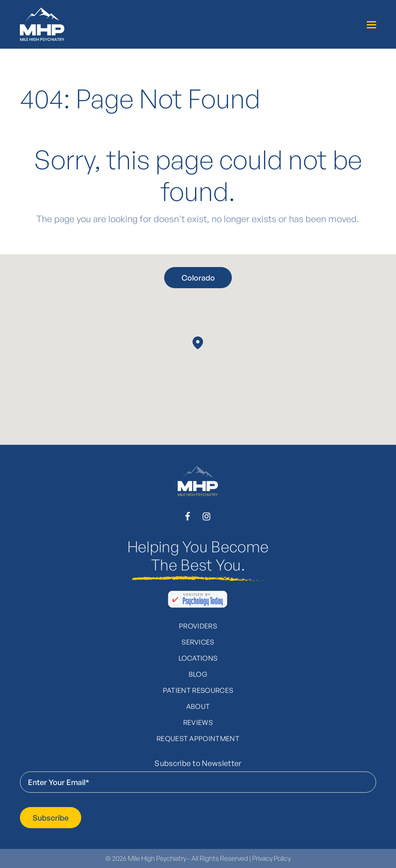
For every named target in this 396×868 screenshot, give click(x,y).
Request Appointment (198, 738)
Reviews (198, 722)
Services (198, 642)
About (198, 706)
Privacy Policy (271, 858)
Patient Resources (198, 690)
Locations (198, 658)
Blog (198, 674)
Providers (198, 626)
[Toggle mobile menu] (371, 25)
